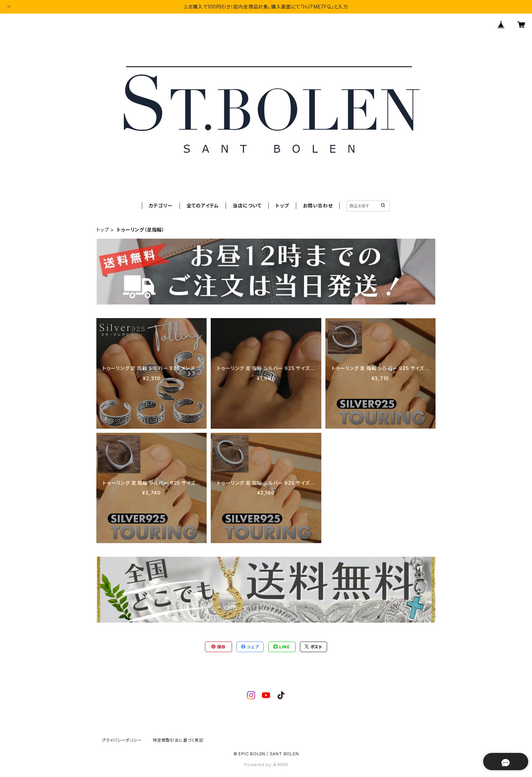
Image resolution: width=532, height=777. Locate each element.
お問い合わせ (318, 206)
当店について (247, 206)
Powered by (266, 765)
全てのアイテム (203, 206)
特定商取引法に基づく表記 (178, 740)
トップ (282, 206)
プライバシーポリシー (122, 740)
